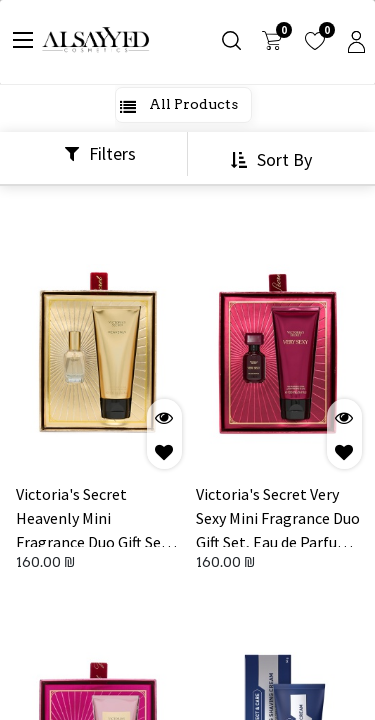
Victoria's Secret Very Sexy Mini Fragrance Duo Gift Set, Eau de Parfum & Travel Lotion (278, 515)
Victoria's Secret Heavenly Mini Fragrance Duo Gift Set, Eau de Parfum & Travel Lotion (94, 515)
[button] (274, 160)
